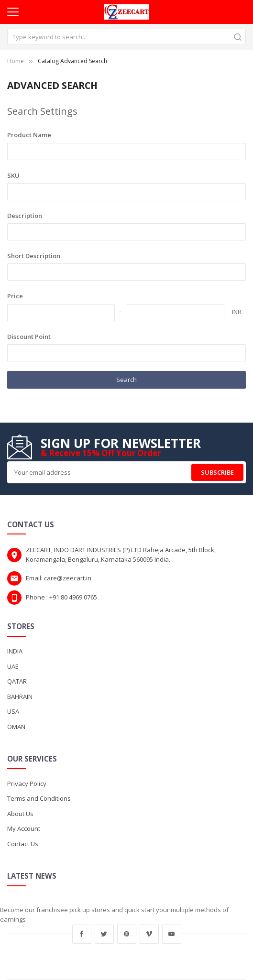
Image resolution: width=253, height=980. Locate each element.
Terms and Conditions (39, 798)
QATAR (17, 681)
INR (237, 312)
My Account (24, 828)
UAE (13, 666)
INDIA (15, 651)
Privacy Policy (27, 784)
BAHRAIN (20, 697)
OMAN (16, 727)
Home (16, 61)
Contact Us (23, 844)
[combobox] (126, 37)
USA (13, 711)
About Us (20, 814)
